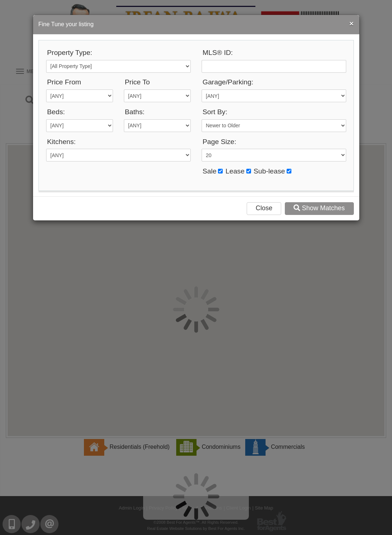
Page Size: (220, 142)
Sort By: (215, 112)
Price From (64, 82)
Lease (235, 171)
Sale (210, 171)
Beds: (56, 112)
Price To (138, 82)
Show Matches (319, 208)
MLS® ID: (218, 53)
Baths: (135, 112)
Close (264, 208)
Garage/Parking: (228, 82)
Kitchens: (62, 142)
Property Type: (70, 53)
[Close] (351, 23)
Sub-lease (269, 171)
